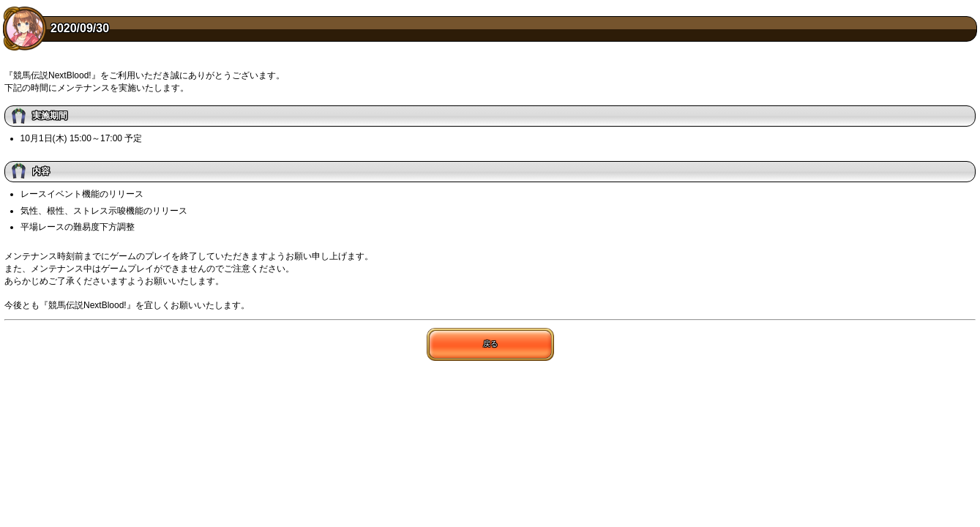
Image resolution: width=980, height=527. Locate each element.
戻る (490, 344)
